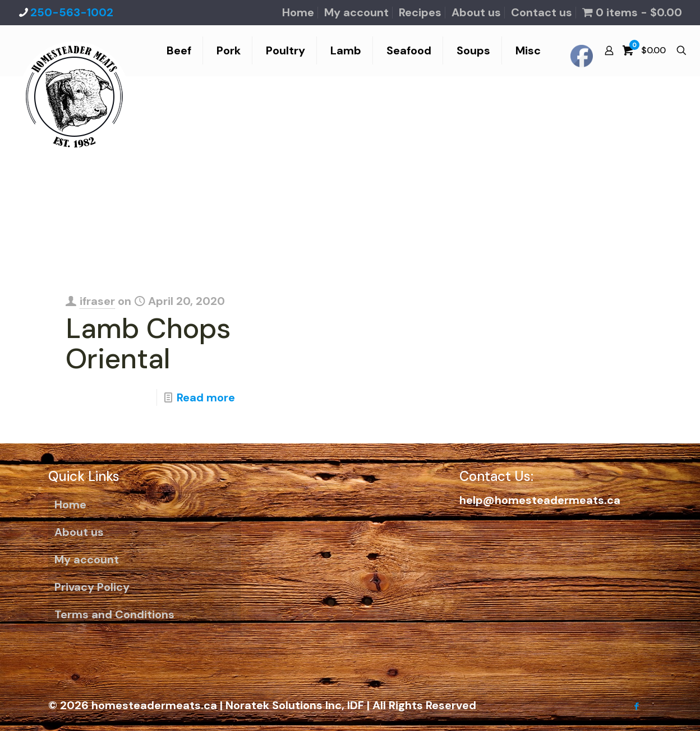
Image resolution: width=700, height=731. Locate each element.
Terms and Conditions (114, 614)
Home (298, 12)
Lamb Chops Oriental (148, 344)
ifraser (97, 301)
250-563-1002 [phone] (72, 12)
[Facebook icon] (636, 706)
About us (476, 12)
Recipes (420, 12)
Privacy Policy (92, 587)
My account (356, 12)
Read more (206, 397)
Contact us (542, 12)
